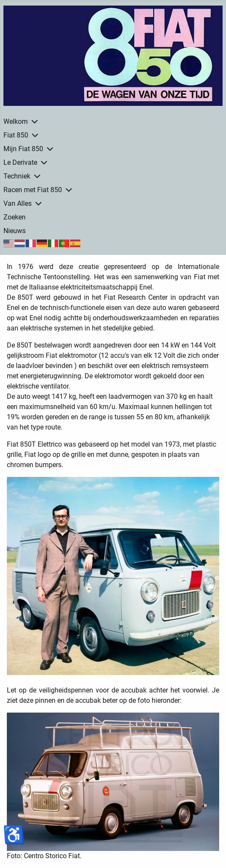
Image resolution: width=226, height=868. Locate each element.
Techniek (17, 176)
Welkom (16, 121)
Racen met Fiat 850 (33, 190)
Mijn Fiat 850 (23, 149)
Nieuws (15, 231)
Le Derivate (20, 162)
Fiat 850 (16, 135)
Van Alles (18, 203)
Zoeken (15, 217)
